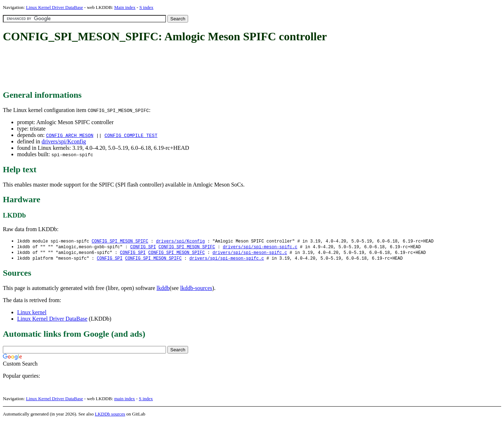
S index (146, 7)
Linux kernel (32, 314)
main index (125, 400)
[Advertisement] (133, 67)
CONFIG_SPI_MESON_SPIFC (120, 241)
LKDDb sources (110, 415)
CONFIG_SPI (143, 247)
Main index (125, 7)
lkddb (163, 289)
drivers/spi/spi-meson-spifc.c (260, 247)
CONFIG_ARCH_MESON (70, 135)
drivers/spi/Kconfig (64, 141)
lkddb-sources (196, 289)
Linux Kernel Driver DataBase (55, 7)
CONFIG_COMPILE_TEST (131, 135)
